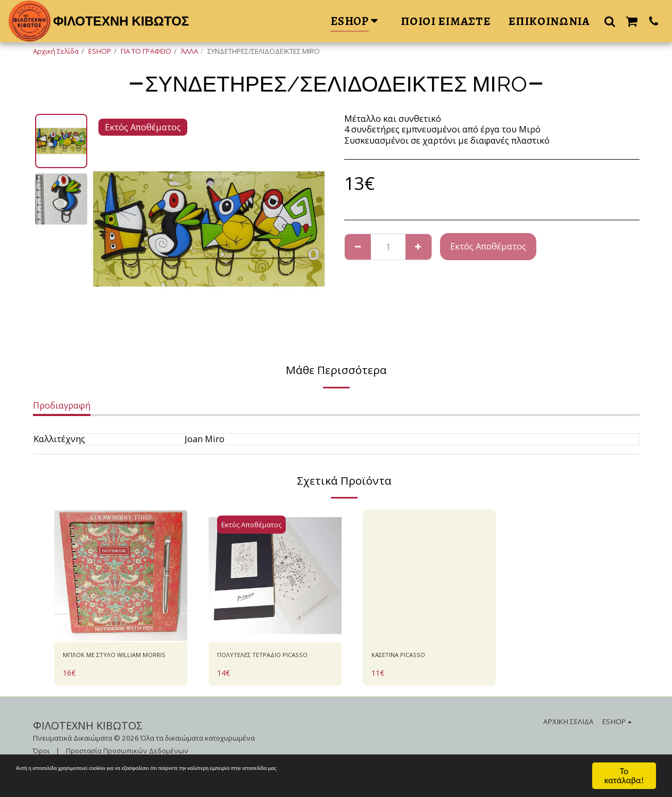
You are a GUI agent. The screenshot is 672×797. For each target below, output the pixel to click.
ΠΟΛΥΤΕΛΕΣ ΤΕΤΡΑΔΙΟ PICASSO (264, 663)
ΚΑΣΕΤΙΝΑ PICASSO (410, 657)
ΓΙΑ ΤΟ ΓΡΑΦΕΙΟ (146, 51)
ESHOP (100, 51)
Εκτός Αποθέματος (488, 246)
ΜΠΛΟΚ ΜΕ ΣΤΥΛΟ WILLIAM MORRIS (120, 663)
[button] (610, 21)
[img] (121, 576)
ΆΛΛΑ (189, 51)
